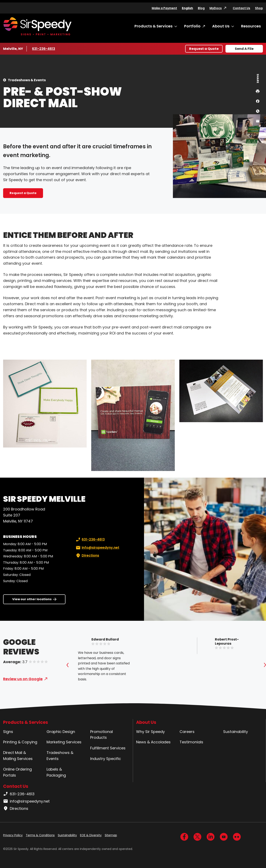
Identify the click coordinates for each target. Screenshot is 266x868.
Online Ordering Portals (17, 772)
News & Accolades (153, 742)
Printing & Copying (20, 742)
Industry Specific (106, 759)
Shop (259, 8)
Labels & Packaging (56, 772)
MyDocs (216, 8)
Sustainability (236, 732)
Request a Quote (204, 49)
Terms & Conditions (40, 835)
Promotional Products (102, 735)
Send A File (244, 49)
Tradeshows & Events (27, 80)
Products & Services (153, 26)
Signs (8, 732)
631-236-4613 (44, 49)
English (187, 8)
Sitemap (111, 835)
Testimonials (191, 742)
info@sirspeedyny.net (97, 548)
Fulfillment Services (108, 748)
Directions (87, 556)
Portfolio (192, 26)
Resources (251, 26)
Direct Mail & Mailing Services (18, 756)
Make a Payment (164, 8)
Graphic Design (61, 732)
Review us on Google (23, 679)
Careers (187, 732)
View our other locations (32, 599)
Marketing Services (64, 742)
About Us (221, 26)
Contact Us (241, 8)
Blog (201, 8)
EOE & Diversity (91, 835)
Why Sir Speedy (150, 732)
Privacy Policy (13, 835)
